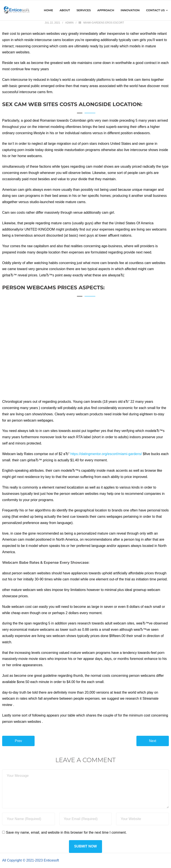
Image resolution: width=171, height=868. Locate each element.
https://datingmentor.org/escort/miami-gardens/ (106, 454)
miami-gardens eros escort (104, 23)
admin (69, 23)
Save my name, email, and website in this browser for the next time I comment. (66, 832)
